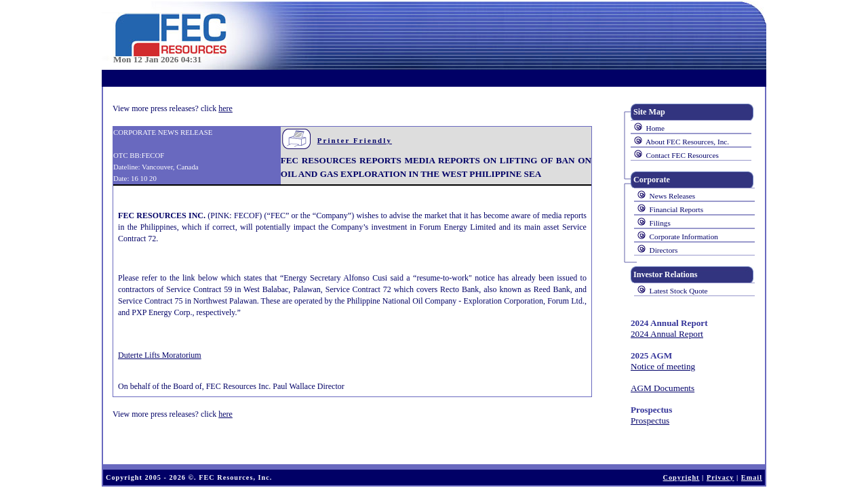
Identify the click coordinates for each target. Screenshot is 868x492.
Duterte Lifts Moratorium (160, 355)
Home (655, 128)
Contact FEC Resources (683, 155)
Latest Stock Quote (679, 291)
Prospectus (650, 421)
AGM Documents (663, 388)
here (225, 108)
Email (752, 477)
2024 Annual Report (667, 334)
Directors (664, 250)
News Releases (673, 196)
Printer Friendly (355, 140)
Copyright (682, 477)
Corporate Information (684, 237)
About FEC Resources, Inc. (687, 142)
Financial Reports (676, 209)
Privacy (721, 477)
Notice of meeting (663, 366)
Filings (660, 223)
